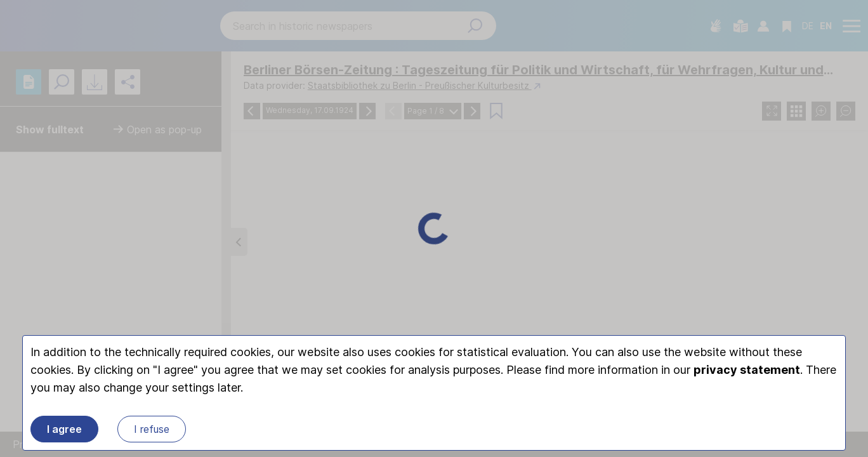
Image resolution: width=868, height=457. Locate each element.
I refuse (152, 429)
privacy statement (747, 370)
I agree (64, 429)
